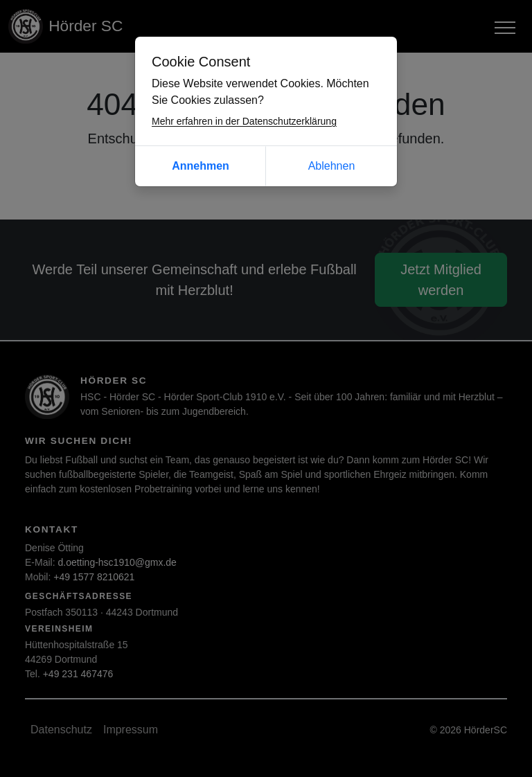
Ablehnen (332, 166)
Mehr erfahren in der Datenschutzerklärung (244, 121)
